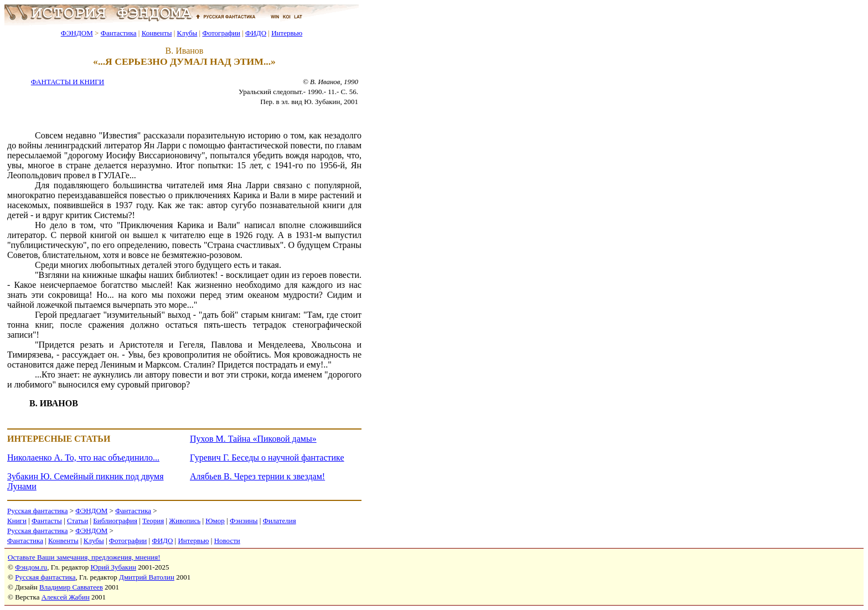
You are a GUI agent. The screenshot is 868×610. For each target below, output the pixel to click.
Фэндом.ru (31, 567)
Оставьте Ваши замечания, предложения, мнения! (84, 557)
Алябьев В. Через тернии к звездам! (257, 476)
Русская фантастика (37, 511)
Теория (153, 521)
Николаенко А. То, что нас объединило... (83, 457)
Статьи (77, 521)
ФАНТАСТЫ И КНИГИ (68, 82)
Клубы (187, 33)
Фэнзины (244, 521)
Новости (227, 541)
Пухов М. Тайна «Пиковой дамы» (253, 439)
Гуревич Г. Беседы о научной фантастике (267, 457)
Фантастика (119, 33)
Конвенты (157, 33)
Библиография (115, 521)
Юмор (215, 521)
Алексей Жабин (66, 597)
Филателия (280, 521)
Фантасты (47, 521)
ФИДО (256, 33)
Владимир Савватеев (71, 587)
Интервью (287, 33)
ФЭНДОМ (77, 33)
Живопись (185, 521)
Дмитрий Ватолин (147, 577)
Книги (17, 521)
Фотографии (221, 33)
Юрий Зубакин (113, 567)
